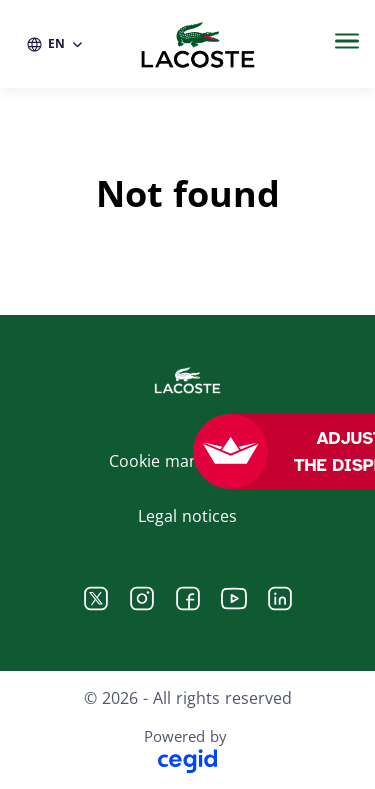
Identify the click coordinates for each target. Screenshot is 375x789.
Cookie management (187, 461)
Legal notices (187, 516)
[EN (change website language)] (55, 44)
